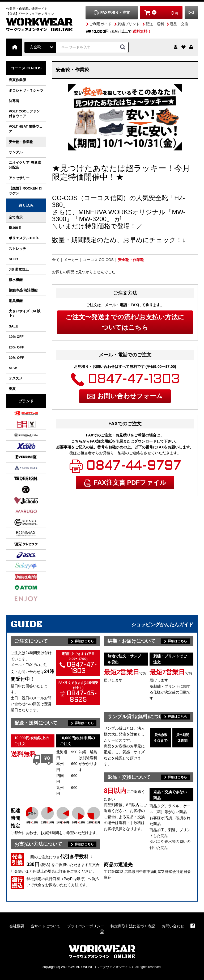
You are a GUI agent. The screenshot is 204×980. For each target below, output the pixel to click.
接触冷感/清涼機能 (23, 290)
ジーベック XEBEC (19, 446)
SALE (13, 326)
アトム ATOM (19, 588)
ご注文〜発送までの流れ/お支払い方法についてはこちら (125, 322)
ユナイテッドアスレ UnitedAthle (19, 577)
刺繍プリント (129, 24)
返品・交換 (179, 24)
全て (56, 260)
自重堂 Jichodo (19, 500)
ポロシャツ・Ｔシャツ (26, 91)
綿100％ (15, 228)
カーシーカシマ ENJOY (19, 599)
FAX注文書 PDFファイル (130, 483)
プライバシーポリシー (86, 926)
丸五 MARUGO (19, 511)
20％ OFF (16, 347)
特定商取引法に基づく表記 (133, 926)
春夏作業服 (17, 80)
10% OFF (16, 337)
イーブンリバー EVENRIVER (19, 457)
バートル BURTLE (19, 413)
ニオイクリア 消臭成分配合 (25, 165)
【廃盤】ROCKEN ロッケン (25, 191)
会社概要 (17, 926)
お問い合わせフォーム (130, 396)
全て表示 (16, 217)
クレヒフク (19, 544)
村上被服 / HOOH (19, 424)
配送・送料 (155, 24)
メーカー (71, 260)
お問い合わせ (191, 12)
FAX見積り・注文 (115, 12)
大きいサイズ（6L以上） (25, 314)
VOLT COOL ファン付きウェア (24, 114)
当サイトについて (45, 926)
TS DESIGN (19, 479)
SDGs (13, 259)
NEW (13, 368)
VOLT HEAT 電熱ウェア (26, 129)
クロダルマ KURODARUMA (19, 435)
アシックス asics (19, 555)
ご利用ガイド (100, 24)
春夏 (12, 389)
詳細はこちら (84, 641)
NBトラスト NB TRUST (19, 490)
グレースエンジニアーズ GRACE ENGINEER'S (19, 522)
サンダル (16, 152)
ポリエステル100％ (24, 238)
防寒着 (14, 101)
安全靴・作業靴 (21, 142)
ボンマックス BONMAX (19, 533)
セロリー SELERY (19, 566)
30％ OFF (16, 358)
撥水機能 (16, 280)
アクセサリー (19, 178)
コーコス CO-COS (26, 68)
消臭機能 (16, 301)
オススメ (16, 378)
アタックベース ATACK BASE (19, 468)
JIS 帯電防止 (19, 269)
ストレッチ (17, 249)
